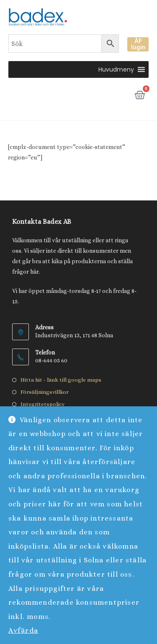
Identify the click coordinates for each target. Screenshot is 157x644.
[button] (116, 69)
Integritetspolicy (42, 404)
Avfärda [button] (23, 630)
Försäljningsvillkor (45, 392)
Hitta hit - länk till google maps (61, 380)
